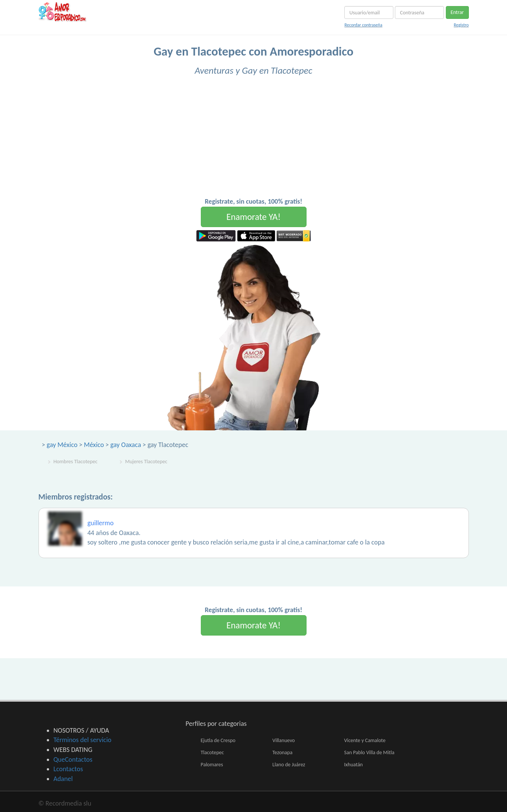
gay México (62, 445)
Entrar (457, 12)
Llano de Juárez (289, 765)
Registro (461, 25)
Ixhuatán (354, 765)
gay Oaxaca (126, 445)
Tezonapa (283, 752)
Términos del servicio (83, 740)
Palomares (212, 765)
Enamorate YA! (254, 217)
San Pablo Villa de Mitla (369, 752)
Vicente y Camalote (365, 740)
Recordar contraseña (363, 25)
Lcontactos (68, 769)
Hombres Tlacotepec (76, 462)
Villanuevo (284, 740)
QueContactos (73, 759)
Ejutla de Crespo (218, 740)
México (94, 445)
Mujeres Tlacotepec (146, 462)
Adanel (63, 779)
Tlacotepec (213, 752)
